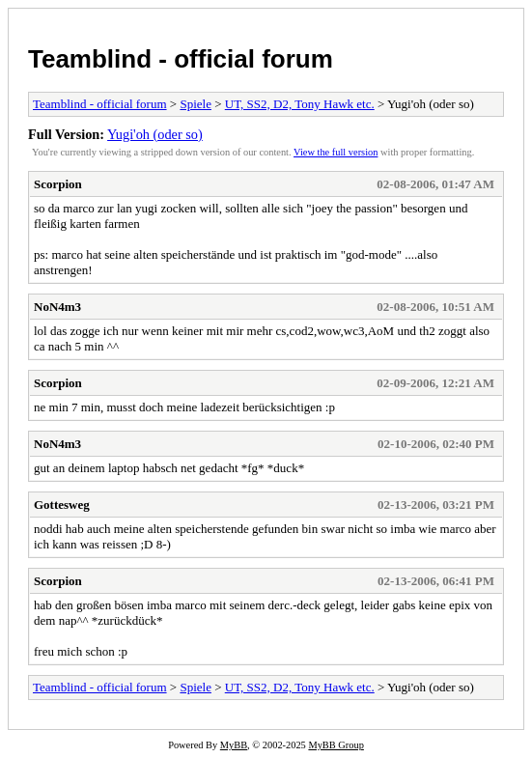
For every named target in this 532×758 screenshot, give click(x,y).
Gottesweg (62, 505)
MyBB (234, 745)
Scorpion (58, 184)
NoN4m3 (57, 307)
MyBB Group (336, 745)
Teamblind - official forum (181, 59)
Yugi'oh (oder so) (155, 134)
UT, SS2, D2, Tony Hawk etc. (300, 104)
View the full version (336, 152)
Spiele (196, 104)
